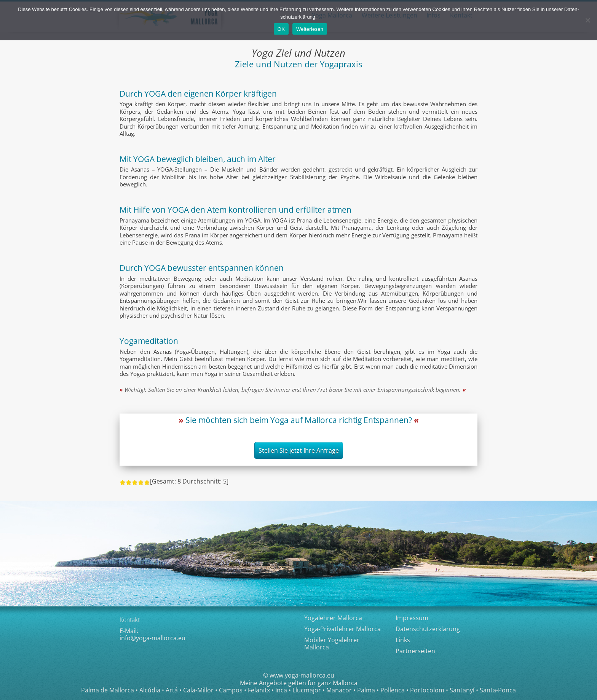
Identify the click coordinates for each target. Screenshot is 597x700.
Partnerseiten (415, 651)
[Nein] (587, 20)
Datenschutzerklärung (428, 629)
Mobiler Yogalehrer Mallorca (332, 644)
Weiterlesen (310, 29)
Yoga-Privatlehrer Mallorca (342, 629)
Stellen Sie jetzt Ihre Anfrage (299, 450)
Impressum (412, 618)
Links (403, 640)
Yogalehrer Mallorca (333, 618)
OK (281, 29)
